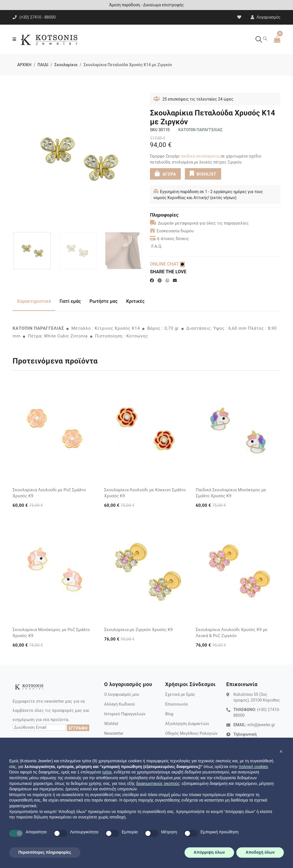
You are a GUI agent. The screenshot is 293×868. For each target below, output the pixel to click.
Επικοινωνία (176, 704)
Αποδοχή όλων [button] (260, 852)
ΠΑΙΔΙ (43, 65)
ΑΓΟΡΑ (165, 174)
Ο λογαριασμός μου (122, 694)
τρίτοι (107, 772)
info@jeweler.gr (261, 725)
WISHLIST (203, 174)
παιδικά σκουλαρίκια (200, 156)
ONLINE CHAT (167, 264)
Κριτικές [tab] (135, 301)
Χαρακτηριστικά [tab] (34, 301)
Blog (169, 714)
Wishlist (111, 724)
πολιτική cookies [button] (253, 767)
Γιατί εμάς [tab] (70, 301)
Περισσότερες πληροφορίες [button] (45, 852)
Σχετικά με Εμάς (180, 694)
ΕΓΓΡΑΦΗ (78, 728)
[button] (281, 751)
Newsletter (114, 733)
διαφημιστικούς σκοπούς (158, 783)
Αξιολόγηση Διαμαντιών (187, 724)
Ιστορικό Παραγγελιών (125, 714)
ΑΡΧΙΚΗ (24, 65)
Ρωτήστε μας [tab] (104, 301)
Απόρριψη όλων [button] (209, 852)
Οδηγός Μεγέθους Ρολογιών (191, 733)
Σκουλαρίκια (66, 65)
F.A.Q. (157, 246)
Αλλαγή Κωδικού (119, 704)
